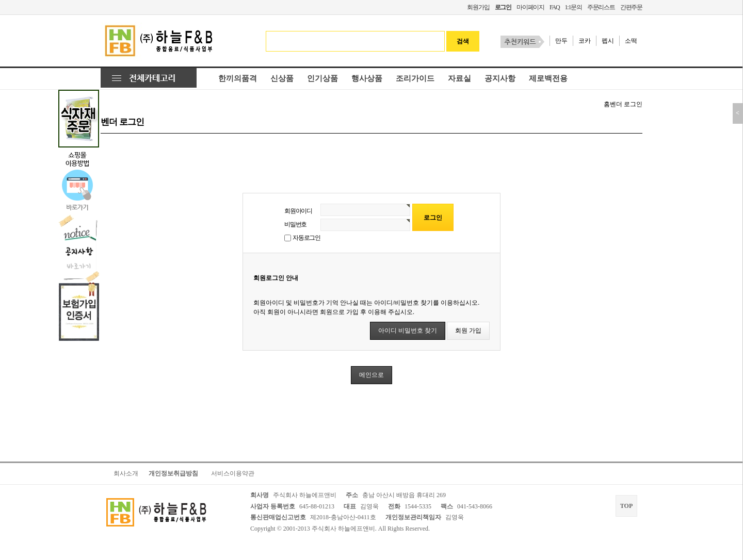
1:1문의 (573, 7)
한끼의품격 (238, 78)
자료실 (459, 78)
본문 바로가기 (0, 0)
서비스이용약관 (233, 473)
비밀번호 (295, 224)
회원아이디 (298, 211)
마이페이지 (530, 7)
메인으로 (372, 375)
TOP (626, 506)
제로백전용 (548, 78)
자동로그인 (306, 238)
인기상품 (322, 78)
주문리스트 (601, 7)
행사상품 (367, 78)
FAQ (555, 7)
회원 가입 (468, 331)
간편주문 (631, 7)
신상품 (282, 78)
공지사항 (500, 78)
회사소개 (126, 473)
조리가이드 (415, 78)
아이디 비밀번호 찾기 (408, 331)
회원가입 (478, 7)
